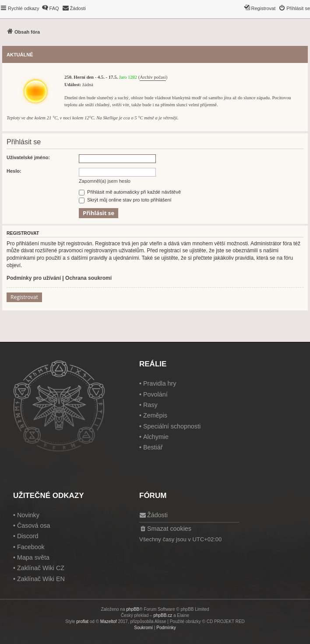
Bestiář (153, 447)
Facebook (31, 547)
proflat (82, 621)
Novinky (28, 515)
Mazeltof (109, 621)
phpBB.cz (163, 615)
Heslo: (14, 171)
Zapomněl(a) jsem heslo (105, 181)
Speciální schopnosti (172, 426)
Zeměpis (155, 415)
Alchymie (156, 437)
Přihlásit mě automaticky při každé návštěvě (130, 192)
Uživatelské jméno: (28, 157)
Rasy (150, 405)
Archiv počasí (153, 77)
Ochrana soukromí (88, 278)
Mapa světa (33, 557)
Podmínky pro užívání (34, 278)
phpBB (133, 609)
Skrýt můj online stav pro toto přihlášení (125, 200)
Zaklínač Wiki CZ (41, 568)
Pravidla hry (160, 383)
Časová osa (34, 526)
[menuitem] (50, 8)
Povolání (155, 394)
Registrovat (24, 297)
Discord (28, 536)
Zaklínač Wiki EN (41, 579)
